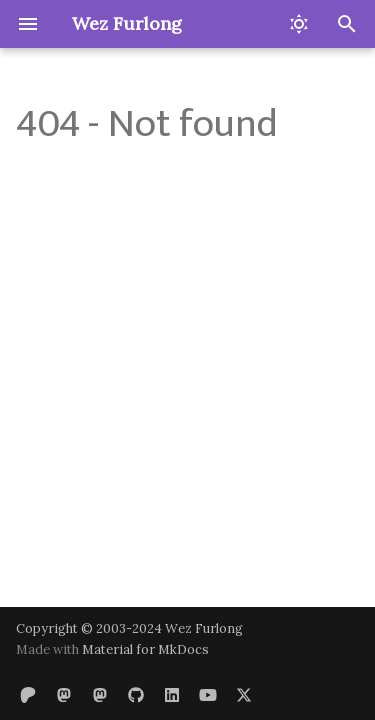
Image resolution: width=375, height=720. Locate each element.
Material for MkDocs (145, 649)
